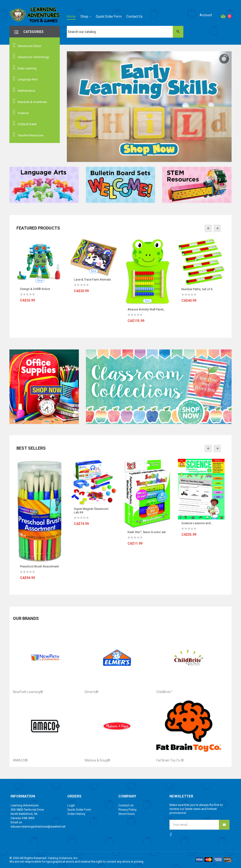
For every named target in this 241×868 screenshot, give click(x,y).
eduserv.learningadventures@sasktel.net (38, 826)
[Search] (125, 32)
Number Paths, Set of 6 (197, 289)
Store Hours (127, 814)
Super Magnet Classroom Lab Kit (91, 511)
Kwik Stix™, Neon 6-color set (147, 532)
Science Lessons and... (197, 523)
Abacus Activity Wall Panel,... (147, 309)
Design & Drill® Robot (35, 289)
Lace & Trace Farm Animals (92, 279)
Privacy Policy (127, 810)
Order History (76, 814)
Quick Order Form (79, 810)
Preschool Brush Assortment (39, 566)
